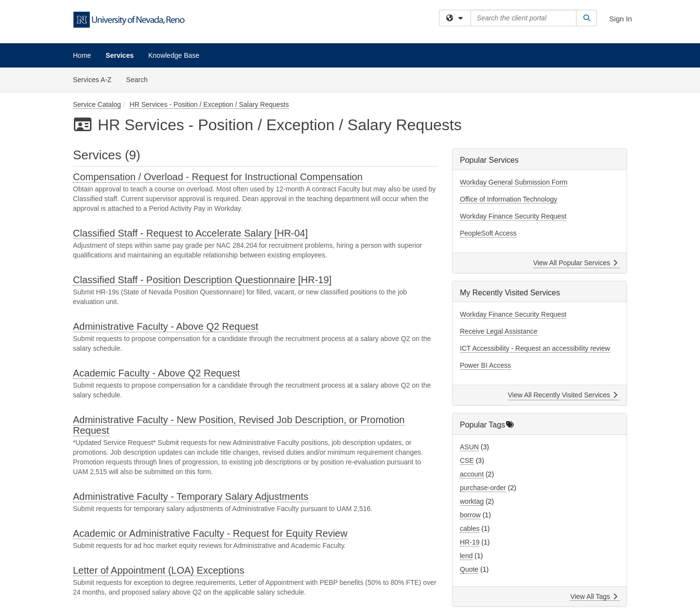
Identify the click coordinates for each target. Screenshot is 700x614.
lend (466, 556)
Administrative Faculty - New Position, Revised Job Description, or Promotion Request (239, 425)
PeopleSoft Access (488, 233)
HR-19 (470, 542)
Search (140, 79)
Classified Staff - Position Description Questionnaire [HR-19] (202, 280)
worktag (472, 501)
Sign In (621, 19)
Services (120, 55)
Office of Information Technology (508, 199)
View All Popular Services (575, 263)
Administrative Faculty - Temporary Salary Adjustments (191, 496)
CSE (467, 460)
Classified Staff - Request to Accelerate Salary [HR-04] (190, 233)
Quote (469, 569)
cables (470, 529)
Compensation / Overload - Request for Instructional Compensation (218, 177)
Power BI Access (485, 365)
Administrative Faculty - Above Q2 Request (166, 326)
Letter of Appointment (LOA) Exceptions (158, 570)
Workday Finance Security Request (513, 216)
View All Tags (594, 597)
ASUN (469, 447)
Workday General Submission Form (514, 182)
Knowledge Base (174, 55)
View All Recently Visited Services (563, 395)
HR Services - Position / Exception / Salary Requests (210, 104)
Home (82, 55)
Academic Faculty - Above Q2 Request (157, 373)
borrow (470, 515)
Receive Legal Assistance (499, 331)
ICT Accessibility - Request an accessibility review (535, 348)
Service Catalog (97, 104)
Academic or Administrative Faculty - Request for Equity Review (210, 533)
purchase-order (483, 488)
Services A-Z (92, 80)
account (472, 474)
